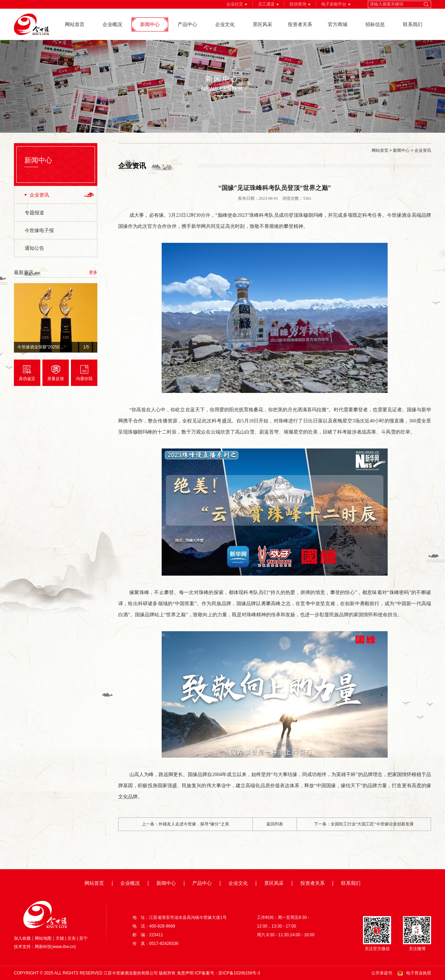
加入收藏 (22, 938)
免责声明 (185, 973)
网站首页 (75, 24)
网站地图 (43, 938)
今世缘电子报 (39, 230)
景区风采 (262, 24)
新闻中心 (150, 24)
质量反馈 (56, 379)
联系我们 (413, 24)
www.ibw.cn (64, 947)
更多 (93, 272)
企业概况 (112, 24)
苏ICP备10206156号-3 (239, 973)
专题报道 (34, 213)
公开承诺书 (382, 973)
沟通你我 (84, 379)
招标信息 (375, 24)
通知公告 (34, 248)
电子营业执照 (419, 973)
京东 (72, 938)
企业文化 (225, 24)
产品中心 (187, 24)
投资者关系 (300, 24)
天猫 (60, 938)
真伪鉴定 (27, 379)
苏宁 (83, 938)
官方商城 (338, 24)
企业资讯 (39, 195)
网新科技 (43, 947)
